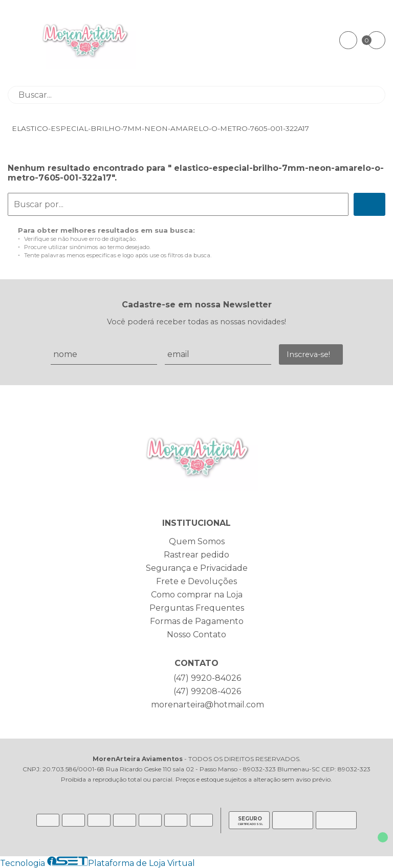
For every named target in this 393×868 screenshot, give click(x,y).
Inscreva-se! (308, 354)
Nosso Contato (196, 635)
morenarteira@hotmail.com (208, 705)
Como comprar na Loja (197, 595)
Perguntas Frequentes (197, 608)
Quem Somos (197, 541)
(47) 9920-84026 (207, 678)
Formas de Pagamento (197, 621)
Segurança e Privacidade (197, 568)
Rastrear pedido (196, 555)
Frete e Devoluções (196, 581)
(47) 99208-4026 (207, 691)
